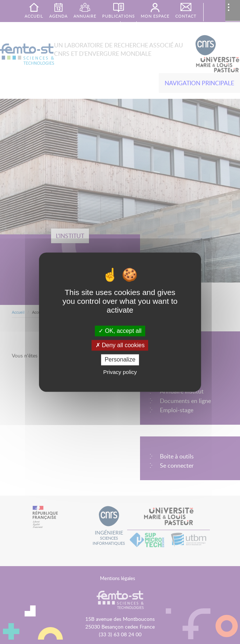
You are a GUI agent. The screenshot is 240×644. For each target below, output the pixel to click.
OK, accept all (120, 331)
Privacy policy (120, 372)
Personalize (120, 360)
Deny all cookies (120, 346)
